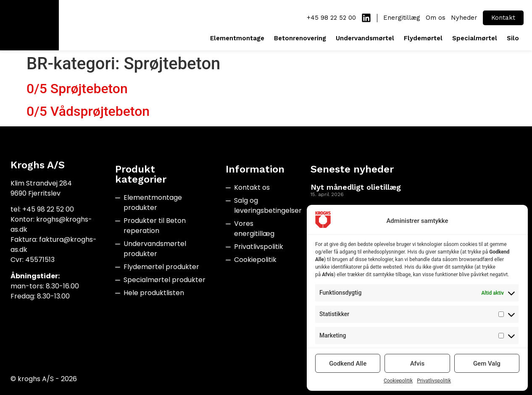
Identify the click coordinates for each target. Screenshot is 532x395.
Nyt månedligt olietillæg (356, 187)
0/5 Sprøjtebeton (77, 89)
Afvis (417, 364)
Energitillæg (402, 18)
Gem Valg (487, 364)
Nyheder (464, 18)
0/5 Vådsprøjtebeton (88, 111)
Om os (436, 18)
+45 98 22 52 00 (331, 18)
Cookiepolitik (398, 381)
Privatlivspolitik (434, 381)
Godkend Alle (348, 364)
